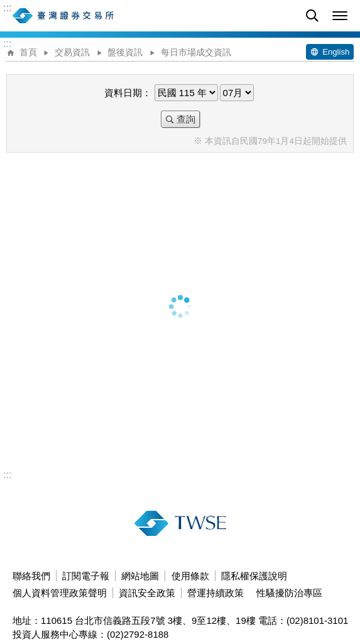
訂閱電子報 (86, 576)
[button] (340, 16)
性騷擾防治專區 (289, 593)
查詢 (186, 119)
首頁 (28, 52)
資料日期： (128, 93)
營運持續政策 (215, 593)
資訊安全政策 (147, 593)
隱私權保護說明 (254, 576)
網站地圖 (140, 576)
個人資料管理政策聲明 (60, 593)
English (336, 52)
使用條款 (190, 576)
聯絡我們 (31, 576)
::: (7, 8)
